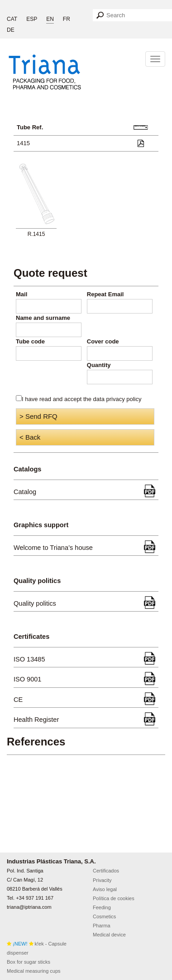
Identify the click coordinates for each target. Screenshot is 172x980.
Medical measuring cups (34, 971)
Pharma (102, 926)
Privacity (102, 880)
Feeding (102, 907)
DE (11, 30)
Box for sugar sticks (29, 962)
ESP (32, 19)
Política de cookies (114, 898)
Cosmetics (104, 916)
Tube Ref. (30, 127)
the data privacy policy (112, 399)
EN (50, 19)
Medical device (109, 935)
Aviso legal (105, 889)
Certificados (106, 871)
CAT (12, 19)
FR (67, 19)
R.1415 (36, 234)
